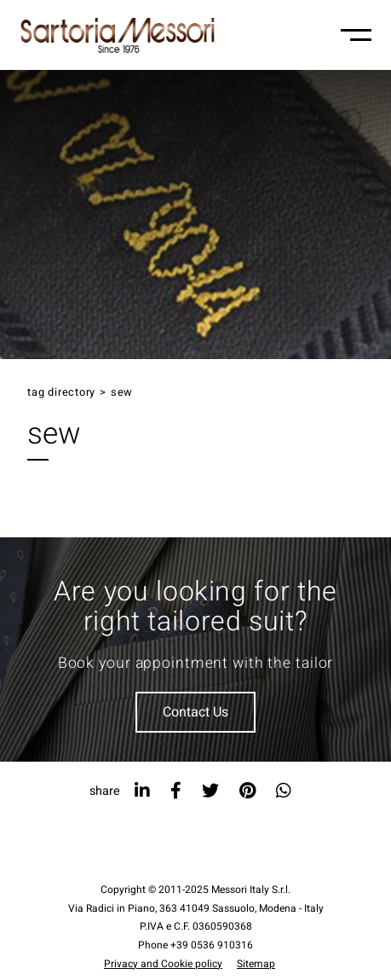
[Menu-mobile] (356, 35)
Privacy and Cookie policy (163, 964)
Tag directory (61, 392)
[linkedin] (142, 791)
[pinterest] (247, 791)
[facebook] (176, 791)
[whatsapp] (284, 791)
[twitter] (210, 791)
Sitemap (256, 964)
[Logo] (118, 35)
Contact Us (195, 712)
